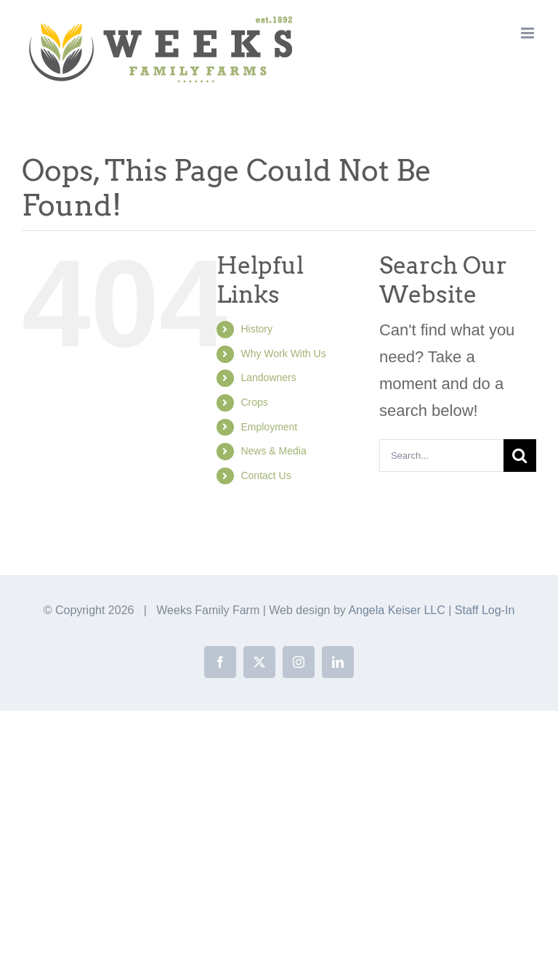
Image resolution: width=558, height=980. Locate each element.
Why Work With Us (283, 354)
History (256, 329)
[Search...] (441, 456)
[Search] (520, 456)
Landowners (268, 377)
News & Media (273, 451)
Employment (269, 427)
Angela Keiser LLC (396, 610)
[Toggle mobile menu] (529, 33)
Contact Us (266, 475)
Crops (254, 402)
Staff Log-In (485, 610)
